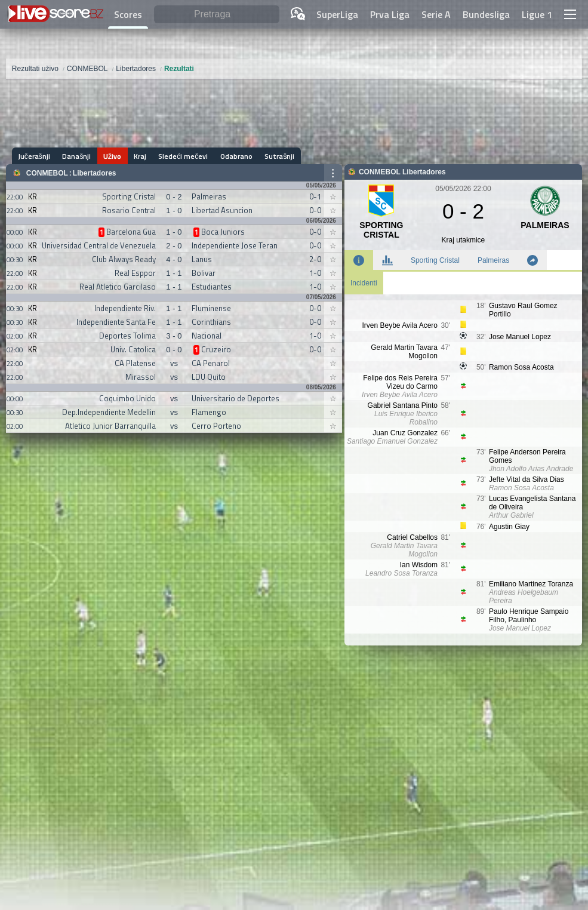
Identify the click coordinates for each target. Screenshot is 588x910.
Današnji (76, 156)
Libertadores (95, 173)
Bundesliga (486, 14)
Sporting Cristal (435, 260)
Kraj (139, 156)
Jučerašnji (34, 156)
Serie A (436, 14)
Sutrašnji (278, 156)
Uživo (112, 156)
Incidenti (364, 283)
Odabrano (235, 156)
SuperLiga (337, 14)
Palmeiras (493, 260)
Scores (128, 14)
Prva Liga (390, 14)
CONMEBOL (47, 173)
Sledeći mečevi (182, 156)
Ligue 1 (537, 14)
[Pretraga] (217, 15)
